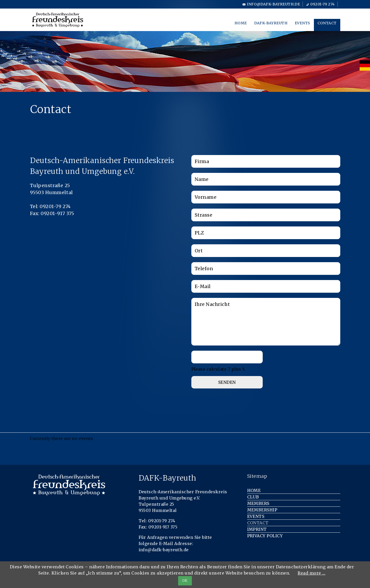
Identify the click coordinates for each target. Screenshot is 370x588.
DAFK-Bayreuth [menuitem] (271, 23)
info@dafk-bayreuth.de (273, 4)
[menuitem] (365, 65)
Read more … (311, 573)
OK (185, 581)
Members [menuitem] (258, 503)
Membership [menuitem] (262, 510)
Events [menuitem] (303, 23)
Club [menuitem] (253, 497)
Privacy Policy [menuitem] (265, 536)
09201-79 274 (322, 4)
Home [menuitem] (241, 23)
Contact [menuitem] (327, 23)
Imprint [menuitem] (257, 529)
